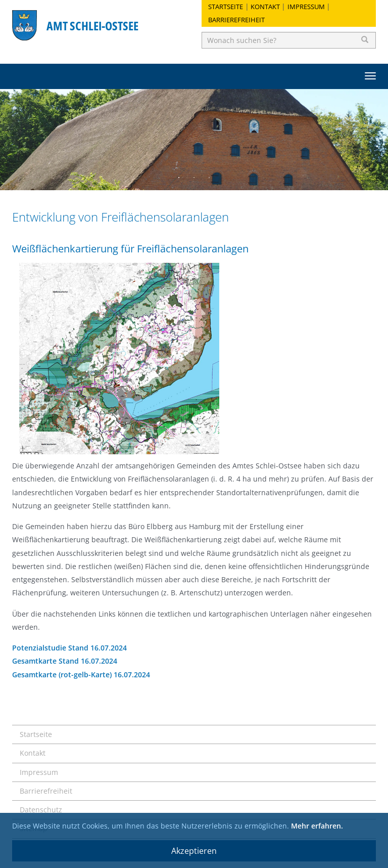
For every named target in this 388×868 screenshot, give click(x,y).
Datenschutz (41, 810)
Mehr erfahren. (317, 826)
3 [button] (209, 178)
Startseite (226, 7)
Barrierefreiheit (236, 20)
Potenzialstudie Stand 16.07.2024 (69, 648)
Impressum (306, 7)
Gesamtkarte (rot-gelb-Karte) (63, 675)
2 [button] (194, 178)
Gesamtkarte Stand (46, 661)
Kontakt (265, 7)
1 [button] (179, 178)
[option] (194, 140)
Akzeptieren (194, 851)
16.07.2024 (99, 661)
